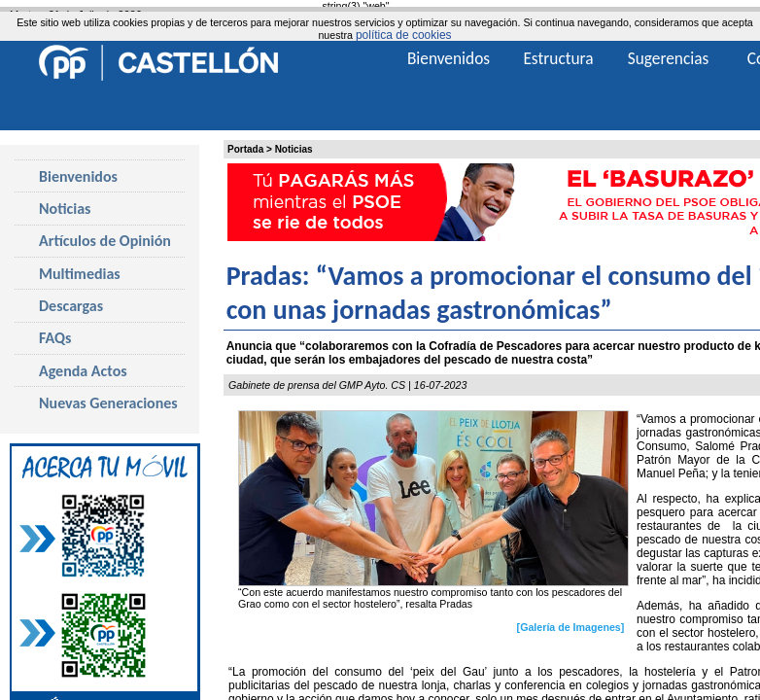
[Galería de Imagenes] (571, 627)
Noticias (294, 149)
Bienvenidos (78, 176)
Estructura (558, 58)
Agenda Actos (83, 371)
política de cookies (404, 35)
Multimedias (80, 274)
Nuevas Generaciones (108, 403)
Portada (245, 149)
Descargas (71, 306)
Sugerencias (669, 58)
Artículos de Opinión (105, 241)
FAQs (55, 338)
